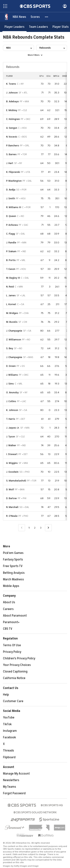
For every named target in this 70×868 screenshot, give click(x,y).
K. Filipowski (13, 172)
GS (48, 76)
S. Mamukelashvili (16, 481)
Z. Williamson (14, 340)
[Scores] (35, 17)
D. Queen (11, 216)
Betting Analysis (14, 573)
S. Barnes (11, 154)
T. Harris (11, 419)
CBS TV (8, 629)
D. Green (11, 366)
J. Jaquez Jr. (13, 428)
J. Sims (10, 384)
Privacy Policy (12, 652)
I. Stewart (12, 454)
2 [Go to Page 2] (35, 528)
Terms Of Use (12, 645)
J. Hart (10, 163)
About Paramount (15, 616)
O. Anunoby (12, 392)
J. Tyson (11, 437)
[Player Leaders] (14, 27)
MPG (56, 76)
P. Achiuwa (12, 225)
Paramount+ (11, 622)
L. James (11, 295)
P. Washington (14, 181)
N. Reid (10, 287)
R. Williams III (14, 207)
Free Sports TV (13, 566)
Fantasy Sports (13, 560)
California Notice (14, 678)
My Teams (10, 787)
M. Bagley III (13, 278)
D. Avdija (11, 190)
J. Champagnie (14, 331)
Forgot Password (14, 793)
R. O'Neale (12, 516)
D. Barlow (11, 498)
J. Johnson (12, 93)
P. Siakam (11, 251)
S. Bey (10, 348)
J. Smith (11, 198)
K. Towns (11, 84)
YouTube (9, 718)
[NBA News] (19, 17)
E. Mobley (12, 110)
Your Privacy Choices (17, 665)
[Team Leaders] (38, 27)
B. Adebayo (13, 101)
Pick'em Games (13, 553)
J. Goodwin (12, 472)
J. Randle (11, 243)
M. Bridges (12, 313)
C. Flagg (11, 234)
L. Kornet (11, 304)
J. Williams (12, 375)
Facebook (9, 737)
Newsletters (11, 780)
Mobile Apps (11, 586)
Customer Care (13, 701)
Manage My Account (16, 774)
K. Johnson (12, 410)
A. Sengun (12, 128)
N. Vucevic (12, 137)
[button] (47, 17)
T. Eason (11, 269)
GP (41, 76)
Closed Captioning (15, 672)
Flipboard (9, 757)
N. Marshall (12, 507)
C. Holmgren (13, 119)
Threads (8, 751)
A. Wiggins (12, 463)
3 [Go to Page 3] (41, 528)
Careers (8, 609)
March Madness (13, 579)
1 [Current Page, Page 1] (29, 528)
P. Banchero (13, 146)
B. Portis (11, 260)
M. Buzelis (12, 322)
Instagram (10, 731)
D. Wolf (10, 489)
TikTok (7, 724)
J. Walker (11, 445)
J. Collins (11, 401)
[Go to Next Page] (48, 528)
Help (6, 695)
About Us (9, 602)
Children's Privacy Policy (19, 658)
